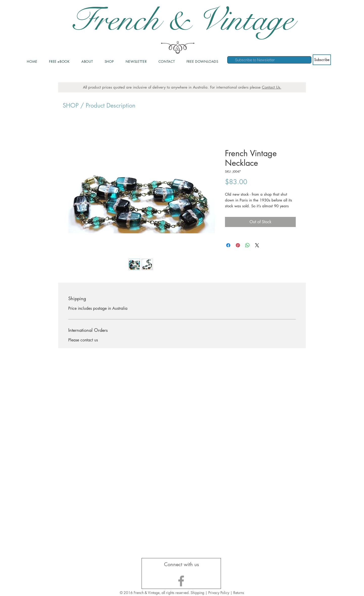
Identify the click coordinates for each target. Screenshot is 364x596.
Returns (239, 593)
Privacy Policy (219, 593)
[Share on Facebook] (228, 245)
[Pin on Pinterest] (238, 245)
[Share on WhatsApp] (247, 245)
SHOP (71, 105)
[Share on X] (257, 245)
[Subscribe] (322, 60)
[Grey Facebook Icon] (181, 581)
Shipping (197, 593)
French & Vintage (182, 20)
